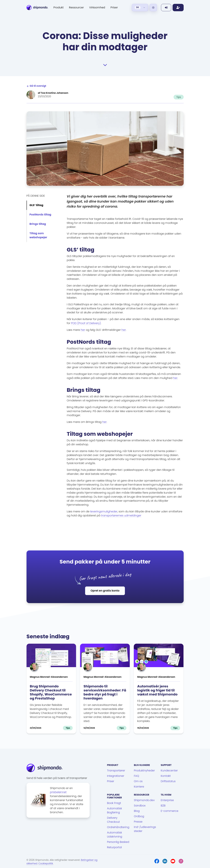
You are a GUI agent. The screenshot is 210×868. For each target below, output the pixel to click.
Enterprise (167, 800)
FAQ (136, 776)
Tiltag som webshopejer (38, 235)
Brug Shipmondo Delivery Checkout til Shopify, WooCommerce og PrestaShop (51, 692)
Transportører (116, 771)
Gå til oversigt (36, 86)
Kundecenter (169, 771)
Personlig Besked (118, 842)
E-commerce (169, 811)
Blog (137, 811)
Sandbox (140, 806)
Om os (138, 781)
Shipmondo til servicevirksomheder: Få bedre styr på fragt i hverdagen (105, 692)
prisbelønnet (58, 792)
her (83, 330)
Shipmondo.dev (144, 800)
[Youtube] (173, 861)
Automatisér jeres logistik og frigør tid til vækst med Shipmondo (157, 690)
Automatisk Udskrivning (115, 835)
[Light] (153, 8)
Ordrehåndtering (118, 827)
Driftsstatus (168, 781)
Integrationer (116, 776)
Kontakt (166, 776)
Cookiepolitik (46, 863)
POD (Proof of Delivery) (86, 323)
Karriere (139, 787)
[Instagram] (181, 861)
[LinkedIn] (165, 861)
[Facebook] (157, 861)
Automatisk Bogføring (115, 810)
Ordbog (139, 816)
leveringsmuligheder (104, 511)
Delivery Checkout (113, 820)
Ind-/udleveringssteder (145, 829)
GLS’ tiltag (36, 205)
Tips (179, 97)
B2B (163, 806)
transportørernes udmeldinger (121, 515)
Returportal (114, 847)
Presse (138, 822)
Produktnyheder (144, 771)
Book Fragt (114, 803)
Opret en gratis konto (105, 591)
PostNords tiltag (40, 215)
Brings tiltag (38, 224)
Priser (114, 7)
